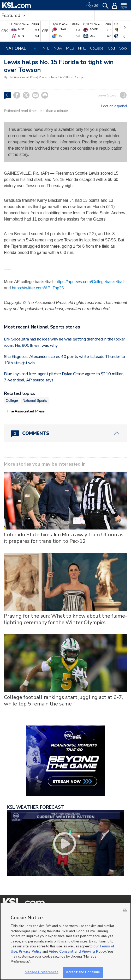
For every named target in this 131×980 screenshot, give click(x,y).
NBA (58, 48)
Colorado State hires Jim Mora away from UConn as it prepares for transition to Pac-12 (64, 538)
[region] (65, 941)
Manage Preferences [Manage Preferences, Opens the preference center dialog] (42, 972)
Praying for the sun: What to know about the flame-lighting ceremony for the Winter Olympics (65, 619)
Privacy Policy (30, 952)
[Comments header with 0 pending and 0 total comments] (65, 433)
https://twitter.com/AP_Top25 (38, 288)
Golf (111, 48)
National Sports (35, 400)
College (97, 48)
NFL (46, 48)
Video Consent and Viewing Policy (77, 952)
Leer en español (114, 106)
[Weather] (93, 5)
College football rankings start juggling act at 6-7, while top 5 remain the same (63, 701)
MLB (70, 48)
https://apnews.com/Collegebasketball (90, 282)
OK (125, 910)
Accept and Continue (83, 972)
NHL (82, 48)
